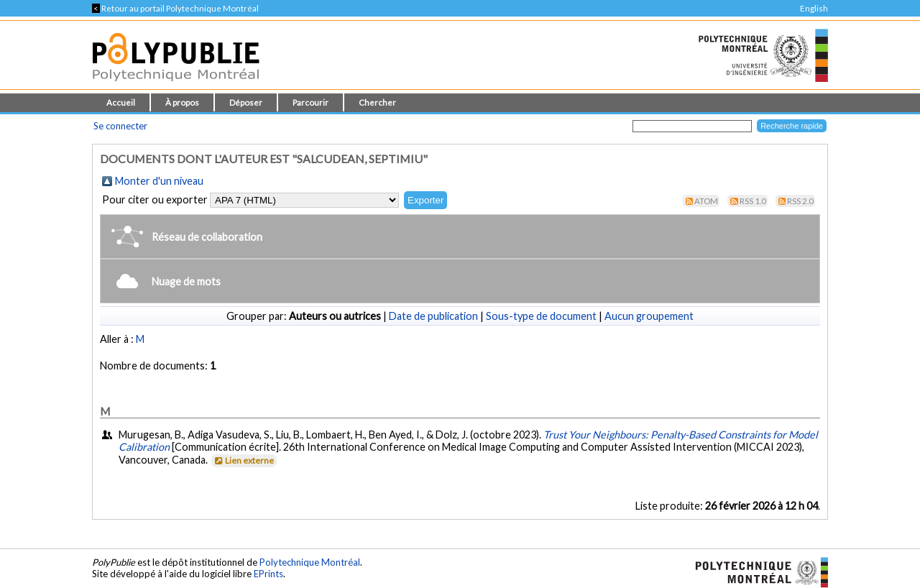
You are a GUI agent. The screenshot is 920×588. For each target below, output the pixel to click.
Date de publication (433, 316)
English (814, 8)
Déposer (246, 102)
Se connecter (120, 126)
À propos (182, 102)
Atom (706, 201)
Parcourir (310, 102)
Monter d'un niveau (159, 181)
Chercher (377, 102)
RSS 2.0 (800, 201)
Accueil (121, 102)
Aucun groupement (649, 316)
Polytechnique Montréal (310, 562)
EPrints (268, 574)
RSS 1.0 (753, 201)
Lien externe (243, 460)
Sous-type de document (541, 316)
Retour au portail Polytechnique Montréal (175, 8)
